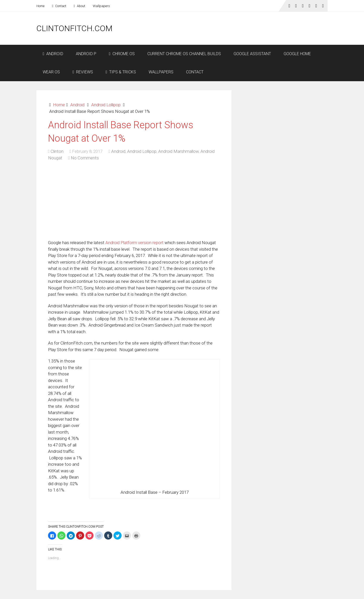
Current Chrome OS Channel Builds (184, 54)
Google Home (297, 54)
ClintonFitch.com (74, 28)
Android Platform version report (134, 243)
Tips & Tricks (121, 72)
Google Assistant (252, 54)
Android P (86, 54)
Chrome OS (122, 54)
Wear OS (51, 72)
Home (40, 6)
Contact (59, 6)
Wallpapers (101, 6)
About (79, 6)
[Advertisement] (236, 28)
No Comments (85, 158)
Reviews (83, 72)
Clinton (57, 151)
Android (53, 54)
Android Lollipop (106, 105)
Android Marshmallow (178, 151)
